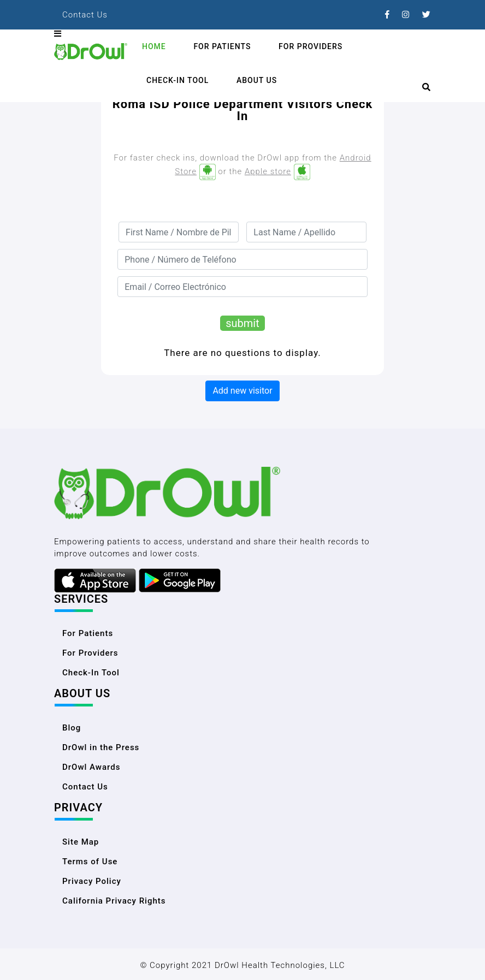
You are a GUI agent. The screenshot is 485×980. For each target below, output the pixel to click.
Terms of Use (90, 862)
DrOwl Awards (91, 767)
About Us (257, 80)
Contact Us (85, 15)
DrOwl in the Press (101, 747)
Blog (72, 728)
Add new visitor (242, 391)
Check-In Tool (178, 80)
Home (154, 46)
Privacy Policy (92, 881)
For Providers (310, 46)
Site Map (81, 842)
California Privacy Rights (114, 901)
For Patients (222, 46)
